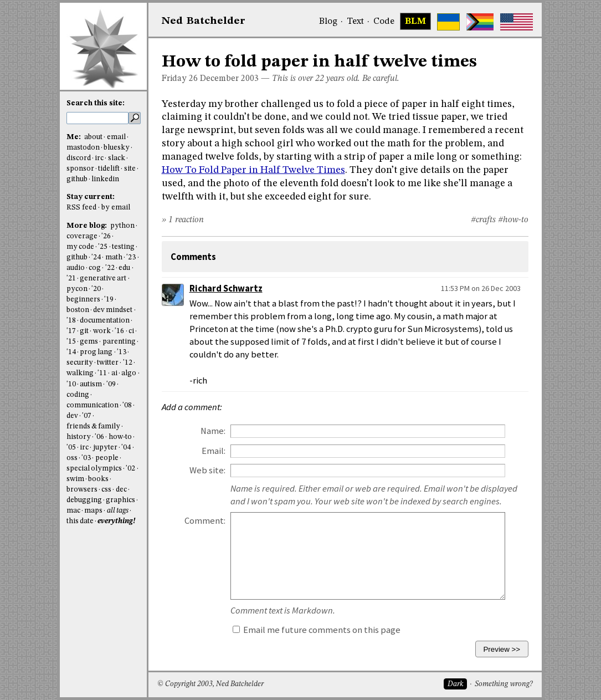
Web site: (207, 470)
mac (73, 511)
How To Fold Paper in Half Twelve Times (253, 170)
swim (75, 479)
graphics (120, 500)
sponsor (80, 169)
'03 (86, 458)
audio (76, 268)
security (80, 363)
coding (78, 395)
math (114, 257)
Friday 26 (180, 79)
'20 (96, 289)
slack (117, 158)
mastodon (83, 148)
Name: (213, 431)
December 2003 (229, 79)
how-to (120, 437)
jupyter (105, 448)
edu (124, 268)
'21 (71, 279)
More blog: (88, 226)
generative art (103, 279)
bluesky (117, 148)
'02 (130, 469)
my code (80, 247)
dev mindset (113, 310)
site (130, 169)
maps (93, 511)
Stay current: (91, 197)
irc (99, 158)
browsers (82, 490)
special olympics (94, 469)
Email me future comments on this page (317, 630)
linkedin (105, 179)
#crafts (483, 220)
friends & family (94, 426)
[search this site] (97, 118)
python (122, 226)
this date (80, 521)
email (116, 137)
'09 (111, 384)
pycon (77, 289)
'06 (99, 437)
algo (129, 373)
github (77, 179)
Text (355, 22)
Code (384, 22)
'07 (87, 416)
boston (78, 310)
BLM (415, 22)
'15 (71, 342)
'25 (103, 247)
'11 (102, 373)
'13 (122, 352)
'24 (96, 257)
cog (95, 268)
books (98, 479)
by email (116, 208)
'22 (110, 268)
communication (93, 405)
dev (72, 416)
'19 (109, 300)
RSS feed (81, 208)
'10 (71, 384)
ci (131, 331)
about (93, 137)
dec (121, 490)
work (102, 331)
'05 (71, 448)
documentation (105, 321)
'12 (128, 363)
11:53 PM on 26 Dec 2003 (481, 288)
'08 (127, 405)
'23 (131, 257)
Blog (328, 22)
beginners (83, 300)
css (106, 490)
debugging (84, 500)
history (79, 437)
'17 (71, 331)
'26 (106, 236)
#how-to (513, 220)
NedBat (204, 21)
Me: (75, 137)
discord (79, 158)
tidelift (109, 169)
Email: (214, 451)
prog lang (96, 352)
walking (80, 373)
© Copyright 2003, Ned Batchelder (210, 684)
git (84, 331)
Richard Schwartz (226, 288)
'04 (126, 448)
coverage (82, 236)
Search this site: (96, 103)
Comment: (205, 521)
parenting (119, 342)
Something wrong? (504, 684)
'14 (71, 352)
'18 (71, 321)
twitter (108, 363)
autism (91, 384)
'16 (119, 331)
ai (114, 373)
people (107, 458)
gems (89, 342)
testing (123, 247)
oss (72, 458)
